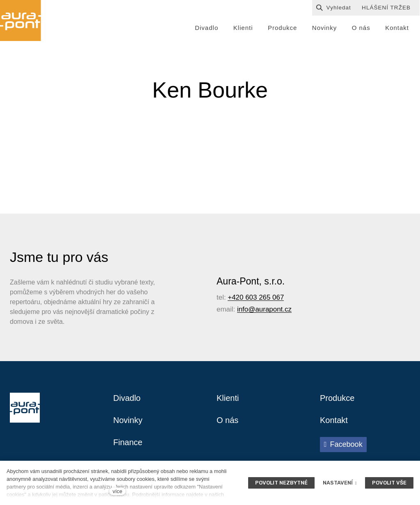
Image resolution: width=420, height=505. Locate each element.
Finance (128, 442)
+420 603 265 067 (256, 297)
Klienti (228, 398)
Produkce (337, 398)
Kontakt (334, 420)
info (243, 309)
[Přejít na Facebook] (343, 444)
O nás (227, 420)
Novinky (128, 420)
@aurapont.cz (270, 309)
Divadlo (127, 398)
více (118, 491)
